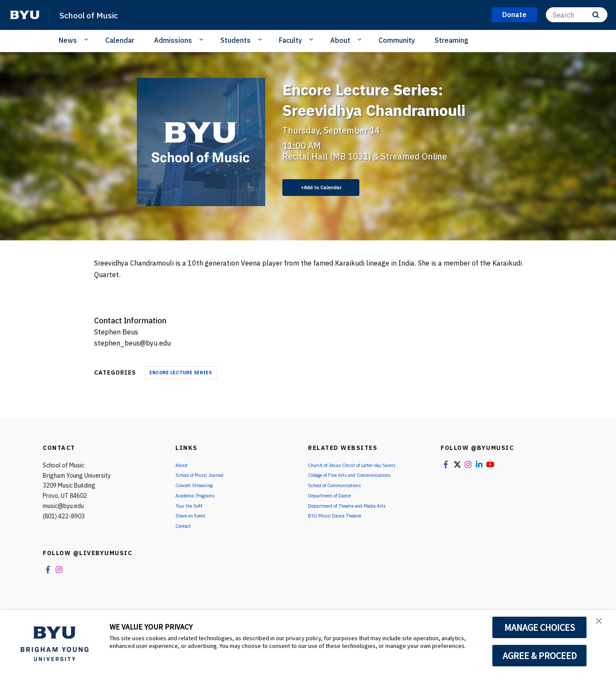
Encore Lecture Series (181, 373)
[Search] (577, 15)
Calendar (120, 40)
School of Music (97, 15)
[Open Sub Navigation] (87, 40)
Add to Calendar (327, 188)
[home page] (25, 15)
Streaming (452, 40)
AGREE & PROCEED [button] (540, 656)
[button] (602, 625)
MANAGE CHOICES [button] (540, 627)
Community (397, 40)
